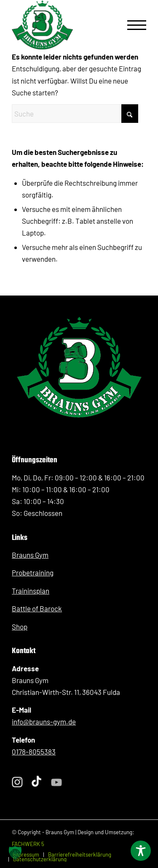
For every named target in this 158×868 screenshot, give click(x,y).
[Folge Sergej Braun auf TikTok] (37, 782)
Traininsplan (31, 591)
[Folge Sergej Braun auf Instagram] (17, 782)
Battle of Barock (37, 608)
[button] (15, 853)
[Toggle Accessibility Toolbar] (141, 851)
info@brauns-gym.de (44, 722)
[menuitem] (133, 25)
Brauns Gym (30, 555)
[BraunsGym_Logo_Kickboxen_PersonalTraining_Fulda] (42, 25)
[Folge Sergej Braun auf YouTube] (57, 783)
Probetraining (33, 572)
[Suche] (75, 114)
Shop (20, 627)
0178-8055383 (34, 751)
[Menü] (133, 25)
